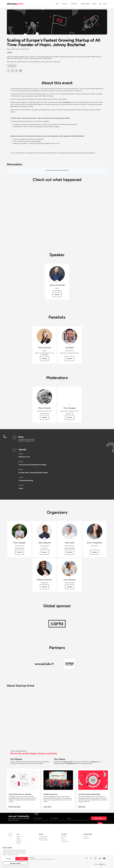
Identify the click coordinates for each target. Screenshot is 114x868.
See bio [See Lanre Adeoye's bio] (70, 587)
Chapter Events (43, 838)
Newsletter (64, 837)
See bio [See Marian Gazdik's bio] (45, 417)
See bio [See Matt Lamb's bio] (70, 552)
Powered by (100, 864)
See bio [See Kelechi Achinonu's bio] (45, 587)
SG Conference (43, 837)
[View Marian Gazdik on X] (44, 405)
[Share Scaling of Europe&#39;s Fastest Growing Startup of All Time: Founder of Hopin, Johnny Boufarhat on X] (12, 71)
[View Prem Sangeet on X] (70, 405)
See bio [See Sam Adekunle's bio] (45, 552)
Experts (18, 838)
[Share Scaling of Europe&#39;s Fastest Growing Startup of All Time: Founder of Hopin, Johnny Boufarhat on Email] (20, 71)
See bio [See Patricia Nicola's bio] (45, 358)
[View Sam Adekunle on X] (44, 539)
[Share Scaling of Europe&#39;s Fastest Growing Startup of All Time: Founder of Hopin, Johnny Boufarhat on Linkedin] (16, 71)
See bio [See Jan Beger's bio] (70, 358)
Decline (9, 859)
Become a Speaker (44, 840)
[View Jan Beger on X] (70, 344)
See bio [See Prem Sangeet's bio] (70, 417)
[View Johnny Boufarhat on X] (57, 282)
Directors (19, 843)
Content (74, 4)
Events (65, 4)
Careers (85, 837)
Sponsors (19, 841)
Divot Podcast (65, 841)
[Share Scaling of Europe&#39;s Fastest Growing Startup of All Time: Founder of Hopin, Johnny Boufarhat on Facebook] (8, 71)
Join (57, 4)
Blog (62, 838)
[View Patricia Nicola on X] (44, 344)
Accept (22, 859)
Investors (19, 837)
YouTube (63, 840)
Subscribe (98, 818)
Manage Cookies (16, 863)
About (95, 4)
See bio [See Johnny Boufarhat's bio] (57, 294)
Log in (105, 4)
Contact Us (86, 838)
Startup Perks (85, 4)
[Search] (100, 4)
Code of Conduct (30, 858)
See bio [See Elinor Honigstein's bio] (95, 552)
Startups (19, 840)
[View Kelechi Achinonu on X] (44, 576)
